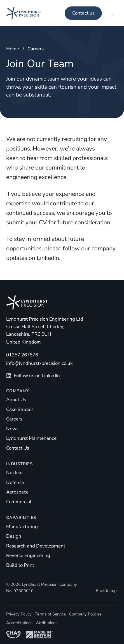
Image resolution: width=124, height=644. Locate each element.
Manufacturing (22, 527)
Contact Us (18, 448)
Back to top (106, 591)
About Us (16, 400)
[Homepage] (21, 13)
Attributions (47, 623)
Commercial (19, 502)
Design (14, 536)
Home (13, 49)
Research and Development (36, 546)
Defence (15, 482)
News (12, 429)
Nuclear (15, 473)
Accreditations (19, 623)
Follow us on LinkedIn (33, 376)
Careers (14, 419)
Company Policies (85, 614)
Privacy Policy (19, 614)
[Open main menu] (111, 13)
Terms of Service (50, 614)
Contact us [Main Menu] (83, 13)
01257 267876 (22, 355)
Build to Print (20, 565)
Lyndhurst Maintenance (31, 438)
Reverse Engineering (28, 555)
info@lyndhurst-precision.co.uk (39, 363)
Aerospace (17, 492)
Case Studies (20, 409)
